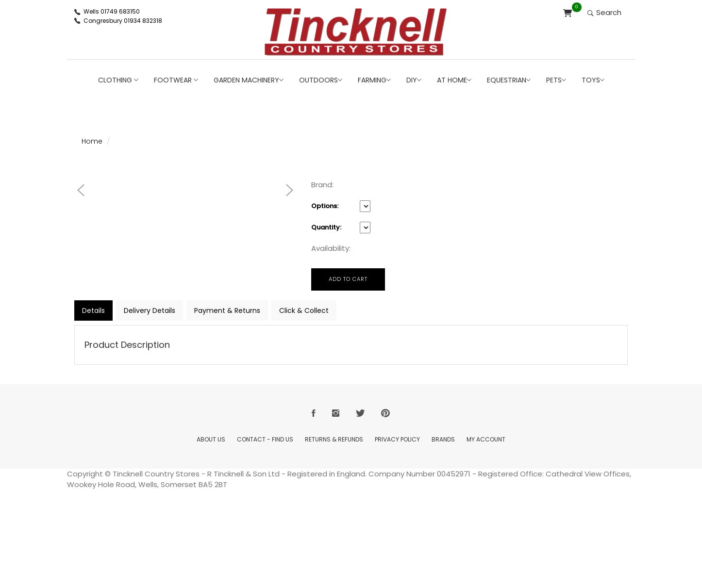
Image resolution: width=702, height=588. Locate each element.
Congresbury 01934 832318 (123, 21)
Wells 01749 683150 (112, 11)
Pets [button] (556, 80)
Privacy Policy (397, 439)
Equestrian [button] (509, 80)
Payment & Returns (227, 310)
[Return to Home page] (356, 32)
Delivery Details (150, 310)
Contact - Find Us (265, 439)
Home (92, 141)
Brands (443, 439)
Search (604, 12)
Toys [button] (593, 80)
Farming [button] (374, 80)
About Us (211, 439)
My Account (486, 439)
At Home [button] (454, 80)
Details (93, 310)
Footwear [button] (176, 80)
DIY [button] (414, 80)
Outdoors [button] (321, 80)
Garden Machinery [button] (249, 80)
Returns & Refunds (334, 439)
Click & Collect (304, 310)
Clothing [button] (118, 80)
